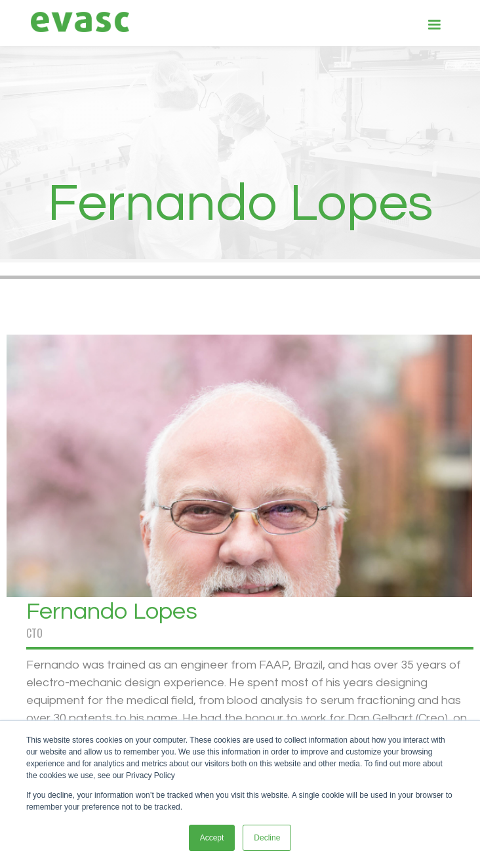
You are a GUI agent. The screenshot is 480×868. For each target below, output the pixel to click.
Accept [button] (212, 838)
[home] (77, 22)
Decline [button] (267, 838)
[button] (434, 23)
